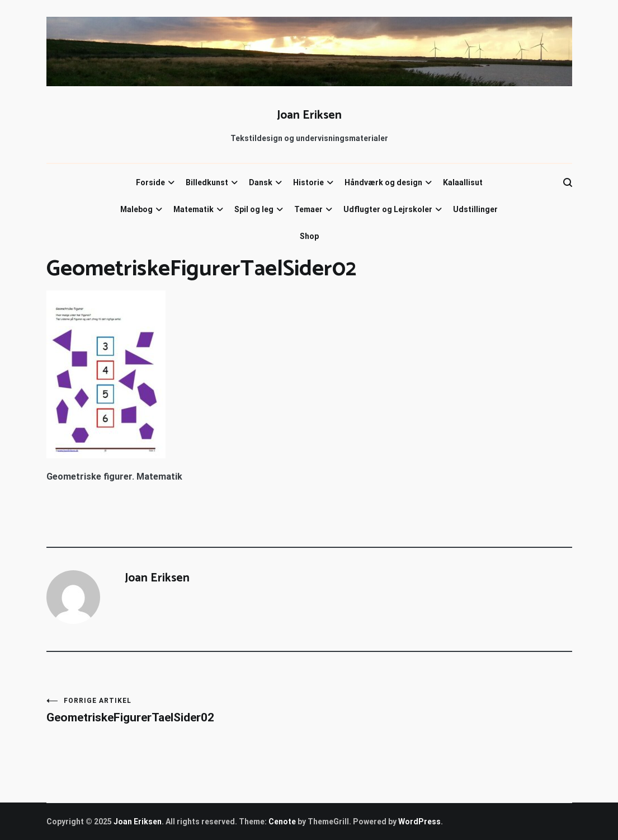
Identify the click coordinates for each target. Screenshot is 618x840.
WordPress (419, 822)
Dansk (261, 182)
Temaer (308, 209)
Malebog (136, 209)
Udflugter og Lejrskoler (388, 209)
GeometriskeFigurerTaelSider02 (178, 710)
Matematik (194, 209)
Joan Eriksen (309, 115)
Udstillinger (475, 209)
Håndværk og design (383, 182)
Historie (308, 182)
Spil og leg (254, 209)
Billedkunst (207, 182)
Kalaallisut (463, 182)
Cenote (282, 822)
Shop (309, 236)
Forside (150, 182)
